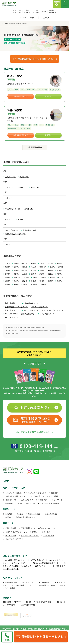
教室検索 (55, 493)
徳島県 (8, 281)
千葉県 (52, 267)
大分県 (16, 284)
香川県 (16, 281)
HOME (6, 481)
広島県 (52, 277)
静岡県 (8, 274)
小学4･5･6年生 (51, 514)
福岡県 (42, 281)
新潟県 (25, 270)
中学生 (44, 11)
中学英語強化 (26, 528)
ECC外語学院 (44, 583)
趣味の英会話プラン (29, 314)
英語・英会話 (11, 528)
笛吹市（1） (10, 220)
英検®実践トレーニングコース (16, 307)
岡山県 (44, 277)
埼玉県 (33, 267)
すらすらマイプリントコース (53, 310)
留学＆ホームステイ (20, 563)
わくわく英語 (32, 532)
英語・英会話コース (12, 303)
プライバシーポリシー (26, 503)
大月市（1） (24, 177)
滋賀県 (33, 274)
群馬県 (25, 267)
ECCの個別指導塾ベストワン (14, 560)
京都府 (42, 274)
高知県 (33, 281)
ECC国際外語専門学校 (12, 602)
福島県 (59, 263)
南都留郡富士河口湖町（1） (15, 234)
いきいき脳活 (49, 536)
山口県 (61, 277)
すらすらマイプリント (30, 536)
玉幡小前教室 (14, 110)
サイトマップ (57, 500)
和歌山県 (17, 277)
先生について (11, 500)
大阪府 (51, 274)
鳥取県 (26, 277)
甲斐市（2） (10, 188)
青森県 (16, 263)
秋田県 (25, 263)
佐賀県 (51, 281)
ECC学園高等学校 (28, 605)
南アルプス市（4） (12, 230)
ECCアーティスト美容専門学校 (39, 602)
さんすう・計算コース (39, 307)
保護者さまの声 (27, 500)
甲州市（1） (22, 188)
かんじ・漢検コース (31, 310)
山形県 (42, 263)
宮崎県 (25, 284)
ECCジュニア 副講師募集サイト (46, 563)
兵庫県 (59, 274)
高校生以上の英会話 (13, 532)
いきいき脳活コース (47, 314)
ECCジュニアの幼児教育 (36, 493)
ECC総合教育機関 (10, 583)
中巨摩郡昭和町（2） (13, 209)
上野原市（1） (10, 177)
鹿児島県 (34, 284)
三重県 (25, 274)
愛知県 (16, 274)
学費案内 (46, 18)
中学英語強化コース (31, 303)
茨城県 (8, 267)
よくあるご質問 (51, 496)
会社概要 (9, 503)
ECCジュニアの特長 (27, 18)
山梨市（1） (10, 244)
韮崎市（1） (29, 209)
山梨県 (8, 270)
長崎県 (59, 281)
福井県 (51, 270)
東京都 (61, 267)
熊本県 (8, 284)
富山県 (33, 270)
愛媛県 (25, 281)
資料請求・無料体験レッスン (17, 496)
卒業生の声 (43, 500)
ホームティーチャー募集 (50, 503)
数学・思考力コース (12, 310)
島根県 (35, 277)
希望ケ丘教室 (14, 76)
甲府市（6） (35, 188)
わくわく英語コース (12, 317)
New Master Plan (11, 314)
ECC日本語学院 (18, 585)
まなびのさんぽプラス (14, 539)
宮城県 (51, 263)
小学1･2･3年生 (34, 514)
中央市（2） (10, 198)
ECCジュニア (28, 583)
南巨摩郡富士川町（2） (31, 230)
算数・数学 (46, 532)
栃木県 (16, 267)
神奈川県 (43, 267)
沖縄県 (44, 284)
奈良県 (8, 277)
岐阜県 (59, 270)
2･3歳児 (9, 514)
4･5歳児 (20, 514)
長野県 (16, 270)
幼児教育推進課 (38, 560)
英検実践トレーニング (46, 528)
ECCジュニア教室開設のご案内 (42, 585)
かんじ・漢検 (11, 536)
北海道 (8, 263)
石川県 (42, 270)
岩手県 (33, 263)
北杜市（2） (22, 220)
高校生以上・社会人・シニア (27, 517)
